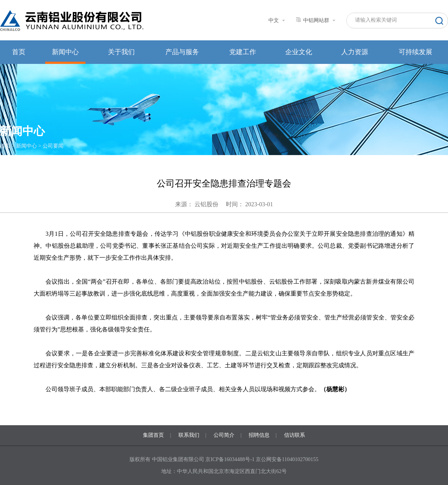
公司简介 (224, 435)
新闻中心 (65, 52)
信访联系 (295, 435)
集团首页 (153, 435)
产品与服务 (182, 52)
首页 (19, 52)
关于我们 (121, 52)
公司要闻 (53, 146)
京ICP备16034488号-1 (231, 459)
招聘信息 (259, 435)
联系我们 (189, 435)
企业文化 (299, 52)
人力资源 (355, 52)
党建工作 (243, 52)
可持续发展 (416, 52)
